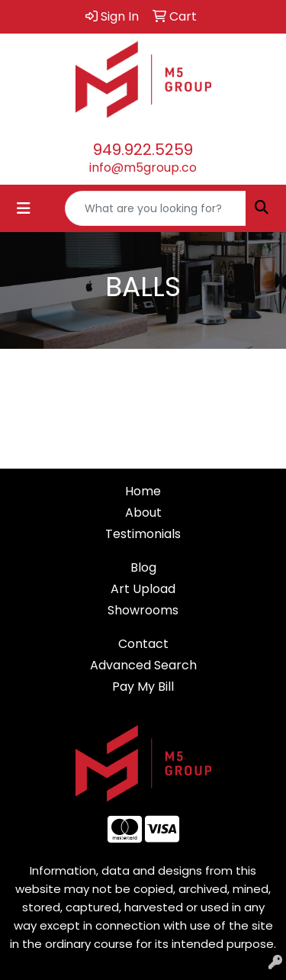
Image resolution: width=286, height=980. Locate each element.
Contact (143, 644)
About (143, 513)
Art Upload (143, 589)
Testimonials (143, 534)
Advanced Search (143, 665)
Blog (143, 567)
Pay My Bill (143, 687)
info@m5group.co (143, 168)
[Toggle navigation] (24, 208)
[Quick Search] (156, 208)
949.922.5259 (143, 150)
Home (143, 491)
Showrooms (143, 610)
